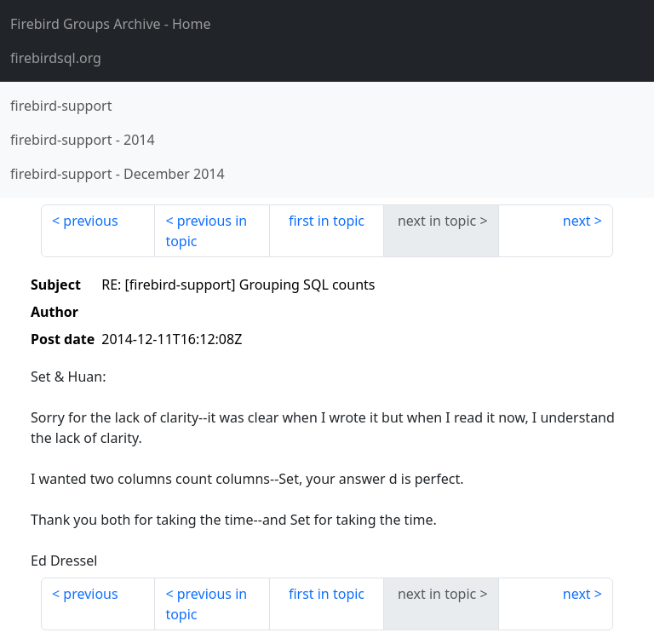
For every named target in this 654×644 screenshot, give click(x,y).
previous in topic (206, 231)
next (577, 221)
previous (90, 221)
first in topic (327, 221)
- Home (111, 24)
